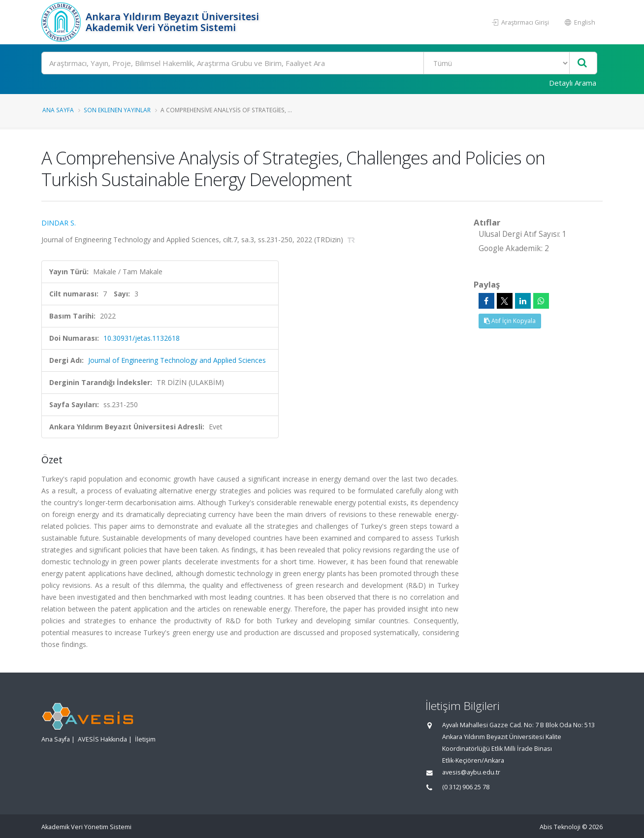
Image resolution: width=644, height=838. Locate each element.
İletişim (145, 739)
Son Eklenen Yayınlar (117, 110)
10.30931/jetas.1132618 (142, 338)
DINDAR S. (59, 223)
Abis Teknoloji (560, 827)
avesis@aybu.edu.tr (471, 772)
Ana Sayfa (58, 110)
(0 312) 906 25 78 (466, 787)
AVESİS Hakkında (102, 739)
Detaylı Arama (573, 83)
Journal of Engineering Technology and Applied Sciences (177, 360)
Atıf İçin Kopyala (510, 321)
